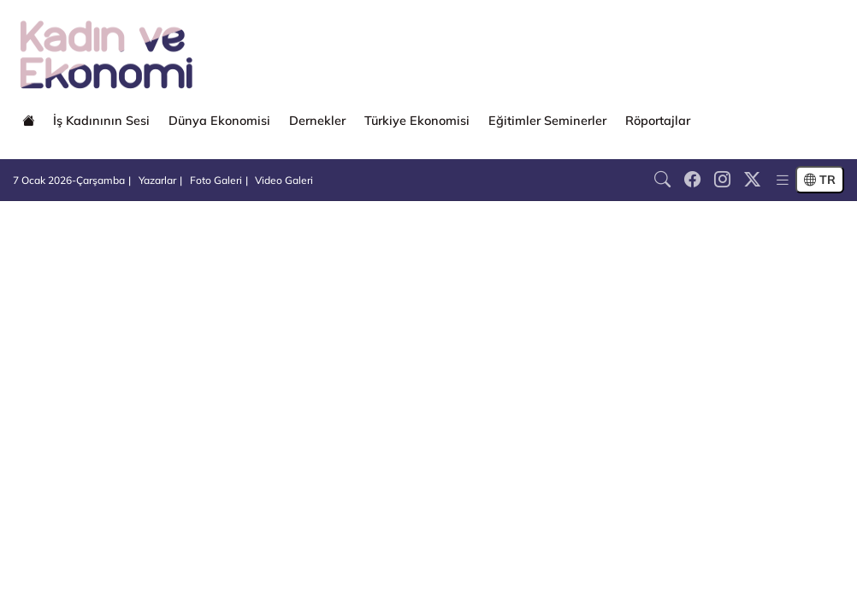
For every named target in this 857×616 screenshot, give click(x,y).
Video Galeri (284, 180)
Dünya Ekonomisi (219, 121)
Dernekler (317, 121)
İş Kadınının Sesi (101, 121)
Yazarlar (157, 180)
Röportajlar (658, 121)
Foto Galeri (216, 180)
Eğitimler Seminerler (547, 121)
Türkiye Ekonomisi (417, 121)
